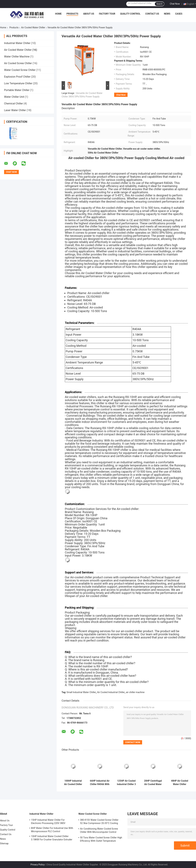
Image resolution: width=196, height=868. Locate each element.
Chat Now (175, 4)
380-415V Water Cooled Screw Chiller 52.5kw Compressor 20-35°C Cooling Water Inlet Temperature (99, 822)
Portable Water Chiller (17, 90)
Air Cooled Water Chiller (33, 27)
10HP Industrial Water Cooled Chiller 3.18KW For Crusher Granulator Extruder (52, 838)
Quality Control (130, 14)
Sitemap (4, 843)
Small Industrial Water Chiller (81, 692)
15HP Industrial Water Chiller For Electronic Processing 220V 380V (48, 822)
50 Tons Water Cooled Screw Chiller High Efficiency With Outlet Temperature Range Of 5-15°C (101, 840)
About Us (89, 14)
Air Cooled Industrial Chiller (111, 692)
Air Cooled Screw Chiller (18, 63)
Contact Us (152, 14)
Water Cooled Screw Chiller (20, 70)
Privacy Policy (38, 865)
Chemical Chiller (13, 104)
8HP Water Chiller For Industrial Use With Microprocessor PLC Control (52, 830)
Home (58, 14)
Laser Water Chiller (15, 110)
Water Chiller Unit (14, 97)
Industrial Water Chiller (17, 43)
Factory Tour (107, 14)
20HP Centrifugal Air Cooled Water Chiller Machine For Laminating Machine (153, 783)
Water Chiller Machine (17, 57)
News (167, 14)
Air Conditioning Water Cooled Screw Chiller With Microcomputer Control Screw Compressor (99, 831)
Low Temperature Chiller (18, 83)
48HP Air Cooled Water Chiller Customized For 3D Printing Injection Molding (180, 783)
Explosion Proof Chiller (17, 77)
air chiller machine (135, 692)
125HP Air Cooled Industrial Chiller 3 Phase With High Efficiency (126, 783)
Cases (179, 14)
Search (159, 4)
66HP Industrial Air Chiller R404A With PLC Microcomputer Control (100, 783)
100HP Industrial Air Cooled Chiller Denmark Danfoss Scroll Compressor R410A (73, 783)
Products (72, 14)
